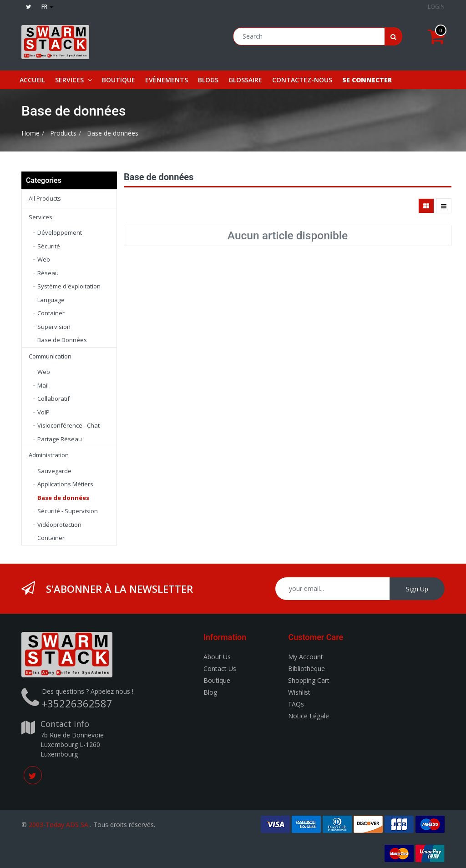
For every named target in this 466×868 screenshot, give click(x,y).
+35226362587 (77, 703)
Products (63, 133)
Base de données (113, 133)
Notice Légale (309, 716)
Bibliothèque (306, 669)
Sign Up (417, 589)
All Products (45, 198)
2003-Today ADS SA (58, 825)
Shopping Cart (309, 680)
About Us (217, 657)
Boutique (217, 680)
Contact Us (220, 669)
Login (436, 7)
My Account (306, 657)
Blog (210, 692)
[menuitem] (32, 80)
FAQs (296, 704)
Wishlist (299, 692)
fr (47, 7)
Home (30, 133)
